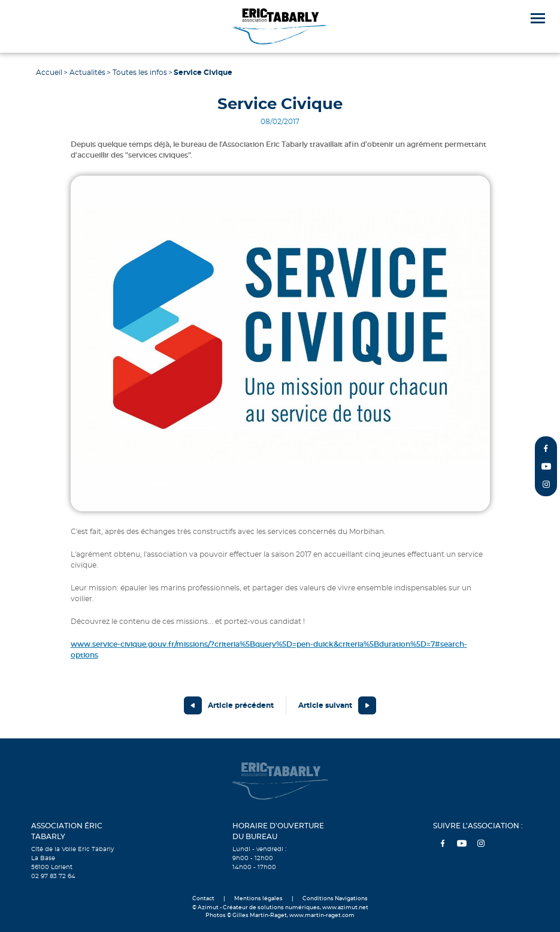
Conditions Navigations (335, 899)
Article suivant (325, 705)
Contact (203, 899)
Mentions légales (258, 899)
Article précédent (241, 705)
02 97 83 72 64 (53, 876)
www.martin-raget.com (322, 916)
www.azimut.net (345, 908)
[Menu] (538, 18)
